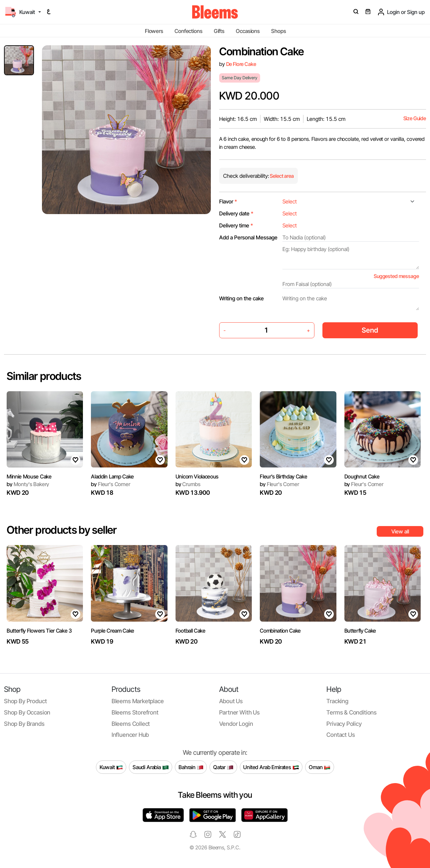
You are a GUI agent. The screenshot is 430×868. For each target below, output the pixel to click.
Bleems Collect (131, 724)
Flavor (228, 201)
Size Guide (415, 118)
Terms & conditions (352, 712)
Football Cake (191, 631)
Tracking (337, 701)
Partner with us (239, 712)
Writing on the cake (241, 298)
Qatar (223, 767)
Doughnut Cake (362, 476)
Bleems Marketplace (138, 701)
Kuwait (111, 767)
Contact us (341, 735)
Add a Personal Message (248, 237)
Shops (278, 31)
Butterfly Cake (360, 631)
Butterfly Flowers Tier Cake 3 (39, 631)
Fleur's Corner (110, 484)
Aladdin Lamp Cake (112, 476)
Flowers (154, 31)
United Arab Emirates (271, 767)
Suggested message (396, 276)
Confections (188, 31)
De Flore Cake (241, 64)
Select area (281, 176)
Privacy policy (344, 724)
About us (231, 701)
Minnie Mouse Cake (29, 476)
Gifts (219, 31)
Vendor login (236, 724)
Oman (320, 767)
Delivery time (236, 225)
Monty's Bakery (28, 484)
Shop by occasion (27, 712)
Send (370, 330)
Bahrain (191, 767)
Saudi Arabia (151, 767)
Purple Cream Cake (113, 631)
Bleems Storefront (135, 712)
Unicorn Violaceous (197, 476)
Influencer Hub (130, 735)
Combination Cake (280, 631)
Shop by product (25, 701)
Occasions (248, 31)
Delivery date (236, 213)
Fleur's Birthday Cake (283, 476)
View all (400, 531)
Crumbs (188, 484)
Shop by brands (24, 724)
